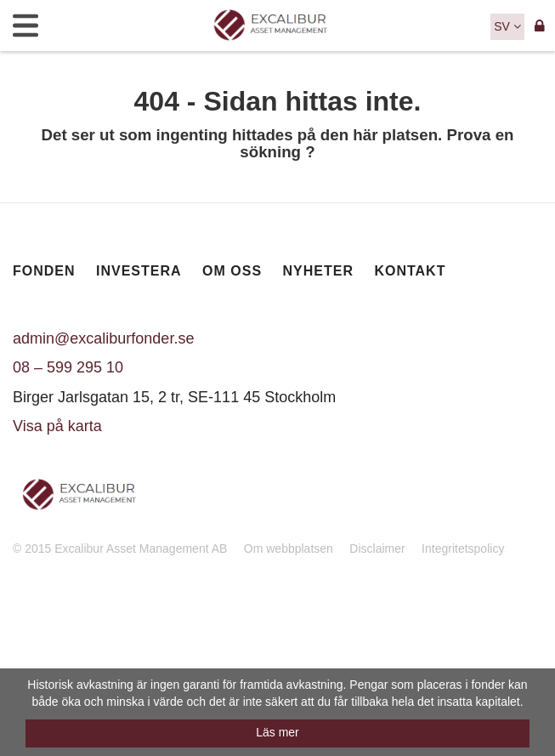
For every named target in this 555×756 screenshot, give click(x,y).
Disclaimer (377, 549)
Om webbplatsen (289, 549)
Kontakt (410, 271)
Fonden (44, 271)
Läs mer (277, 732)
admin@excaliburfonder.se (103, 338)
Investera (139, 271)
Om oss (232, 271)
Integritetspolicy (463, 549)
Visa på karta (57, 426)
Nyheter (318, 271)
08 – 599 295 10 (68, 367)
